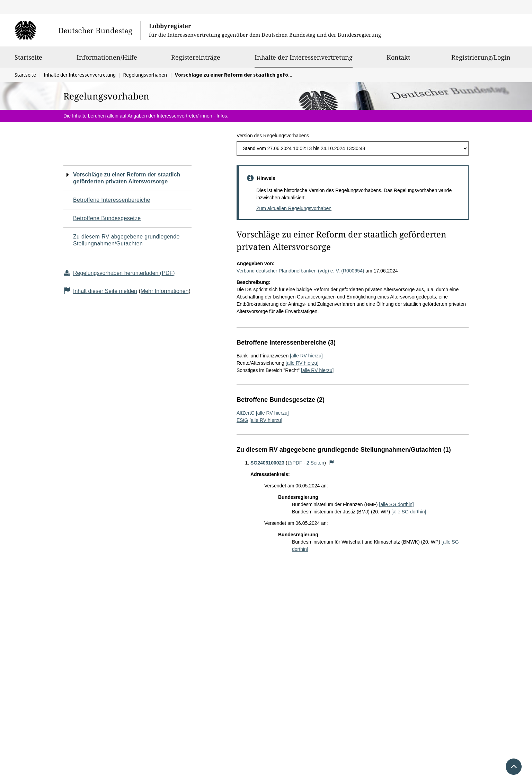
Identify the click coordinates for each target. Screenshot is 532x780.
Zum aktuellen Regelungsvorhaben (294, 208)
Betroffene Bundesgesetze (107, 218)
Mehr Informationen (165, 291)
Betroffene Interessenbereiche (112, 200)
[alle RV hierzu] (306, 356)
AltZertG (246, 413)
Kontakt (398, 60)
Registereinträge (196, 60)
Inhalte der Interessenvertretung (304, 57)
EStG (242, 420)
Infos (222, 116)
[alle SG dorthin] (396, 504)
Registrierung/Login (481, 60)
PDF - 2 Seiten (306, 463)
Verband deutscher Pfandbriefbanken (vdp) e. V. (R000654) (300, 271)
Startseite (28, 60)
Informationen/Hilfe (107, 60)
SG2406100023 (267, 463)
